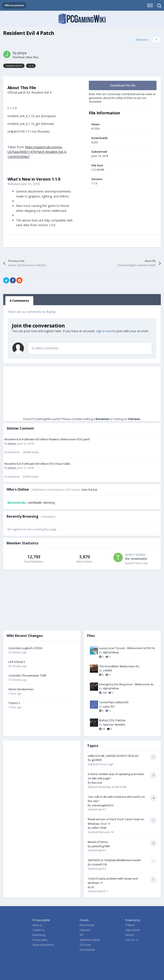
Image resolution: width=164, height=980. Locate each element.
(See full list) (89, 490)
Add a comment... (46, 348)
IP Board (130, 925)
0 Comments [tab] (19, 301)
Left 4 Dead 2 (17, 662)
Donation (103, 419)
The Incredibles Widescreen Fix (119, 666)
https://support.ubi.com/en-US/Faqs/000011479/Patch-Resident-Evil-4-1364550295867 (37, 152)
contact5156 (99, 864)
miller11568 (99, 828)
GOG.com (85, 945)
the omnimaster (136, 559)
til (93, 887)
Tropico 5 (14, 703)
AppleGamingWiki (90, 940)
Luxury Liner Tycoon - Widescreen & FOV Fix (127, 648)
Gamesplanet (87, 950)
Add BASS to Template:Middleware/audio (114, 860)
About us (37, 925)
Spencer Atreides (114, 725)
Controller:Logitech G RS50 (25, 648)
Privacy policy (40, 940)
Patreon (134, 419)
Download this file (123, 85)
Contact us (38, 930)
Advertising (39, 935)
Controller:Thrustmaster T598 (27, 675)
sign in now (104, 331)
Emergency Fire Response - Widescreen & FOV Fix (126, 684)
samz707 (109, 707)
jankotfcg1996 (101, 846)
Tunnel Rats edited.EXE (114, 702)
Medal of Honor (98, 842)
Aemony (49, 503)
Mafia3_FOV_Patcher (112, 720)
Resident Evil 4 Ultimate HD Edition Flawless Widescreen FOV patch (47, 439)
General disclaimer (43, 945)
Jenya (22, 53)
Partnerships (87, 925)
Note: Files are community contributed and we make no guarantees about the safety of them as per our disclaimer (122, 98)
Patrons (130, 935)
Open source (133, 930)
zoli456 (107, 670)
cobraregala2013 (102, 805)
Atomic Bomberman (21, 689)
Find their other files (26, 57)
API (81, 935)
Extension (85, 930)
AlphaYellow (111, 652)
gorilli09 (97, 760)
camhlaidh (35, 503)
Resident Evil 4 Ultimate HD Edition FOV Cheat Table (37, 464)
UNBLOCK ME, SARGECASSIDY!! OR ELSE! (113, 756)
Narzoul (97, 783)
